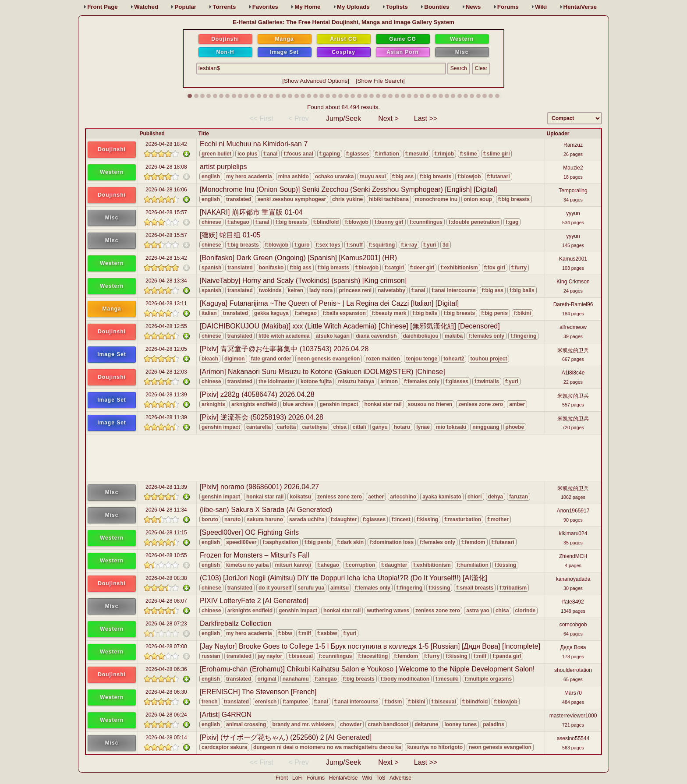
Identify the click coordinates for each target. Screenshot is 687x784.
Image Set (284, 52)
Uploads (353, 7)
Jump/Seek (343, 118)
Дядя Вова (573, 647)
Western (462, 39)
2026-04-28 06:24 (166, 715)
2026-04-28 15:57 (166, 212)
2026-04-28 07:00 (166, 646)
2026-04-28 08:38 (166, 578)
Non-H (225, 52)
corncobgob (573, 625)
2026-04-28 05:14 (166, 738)
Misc (462, 52)
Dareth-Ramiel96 (573, 304)
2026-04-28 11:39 (166, 395)
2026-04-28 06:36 (166, 669)
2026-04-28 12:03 (166, 372)
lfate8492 (573, 602)
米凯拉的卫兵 (573, 350)
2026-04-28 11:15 (166, 533)
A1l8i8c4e (573, 373)
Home (307, 7)
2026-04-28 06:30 (166, 692)
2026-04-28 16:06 (166, 190)
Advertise (400, 778)
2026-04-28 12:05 (166, 349)
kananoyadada (573, 579)
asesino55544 (573, 738)
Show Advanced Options (316, 81)
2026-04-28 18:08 (166, 167)
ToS (381, 778)
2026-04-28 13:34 (166, 281)
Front (103, 7)
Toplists (397, 7)
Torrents (224, 7)
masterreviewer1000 (573, 716)
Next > (388, 118)
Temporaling (573, 191)
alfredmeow (573, 327)
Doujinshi (225, 39)
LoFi (297, 778)
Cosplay (343, 52)
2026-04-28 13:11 (166, 304)
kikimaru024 (573, 533)
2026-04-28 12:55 (166, 326)
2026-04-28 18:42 (166, 144)
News (473, 7)
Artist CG (343, 39)
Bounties (437, 7)
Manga (284, 39)
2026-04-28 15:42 (166, 258)
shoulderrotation (573, 670)
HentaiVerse (580, 7)
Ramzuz (573, 145)
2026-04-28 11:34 (166, 510)
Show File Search (380, 81)
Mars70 (573, 693)
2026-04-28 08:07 (166, 601)
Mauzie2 (573, 168)
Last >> (426, 118)
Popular (185, 7)
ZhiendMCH (573, 556)
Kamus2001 (573, 259)
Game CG (403, 39)
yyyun (573, 213)
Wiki (541, 7)
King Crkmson (573, 282)
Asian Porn (402, 52)
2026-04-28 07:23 (166, 624)
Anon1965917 (573, 511)
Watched (146, 7)
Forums (508, 7)
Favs (265, 7)
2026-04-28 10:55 (166, 555)
